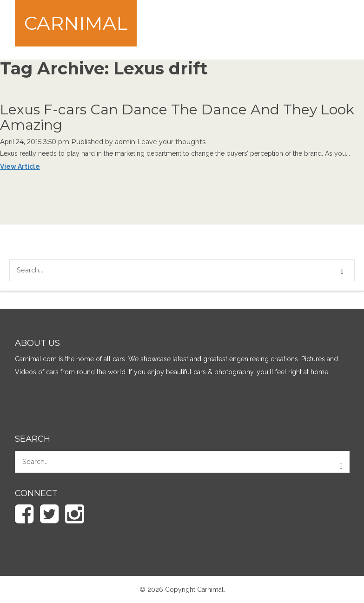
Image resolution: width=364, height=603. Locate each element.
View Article (20, 166)
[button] (344, 272)
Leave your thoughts (171, 142)
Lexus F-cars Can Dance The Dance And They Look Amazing (177, 117)
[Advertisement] (198, 24)
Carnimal (76, 23)
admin (125, 142)
